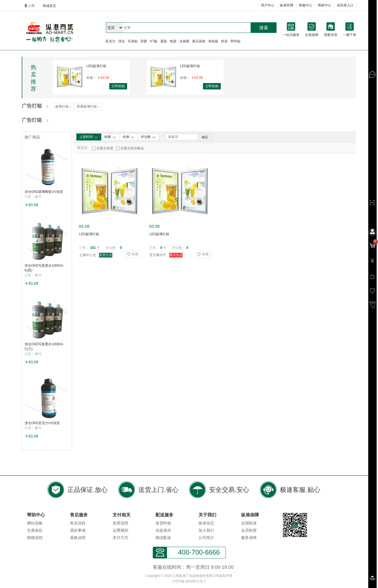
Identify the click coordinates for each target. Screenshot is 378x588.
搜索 (264, 28)
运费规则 (120, 530)
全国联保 (249, 523)
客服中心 (306, 5)
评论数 (148, 137)
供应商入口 (345, 5)
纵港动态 (206, 523)
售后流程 (78, 523)
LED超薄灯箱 (96, 66)
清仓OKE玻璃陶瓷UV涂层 (44, 192)
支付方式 (120, 538)
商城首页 (49, 6)
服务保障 (249, 538)
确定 (205, 137)
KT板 (154, 41)
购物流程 (35, 538)
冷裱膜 (184, 41)
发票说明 (120, 523)
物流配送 (163, 538)
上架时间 (89, 137)
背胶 (144, 41)
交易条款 (35, 530)
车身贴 (133, 41)
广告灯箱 (32, 106)
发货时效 (163, 523)
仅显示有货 (105, 148)
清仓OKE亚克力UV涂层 (42, 423)
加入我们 (206, 530)
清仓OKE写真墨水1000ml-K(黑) (44, 268)
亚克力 (110, 41)
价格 (129, 137)
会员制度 (249, 530)
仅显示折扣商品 (132, 148)
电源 (173, 41)
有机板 (213, 41)
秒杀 (224, 41)
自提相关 (163, 530)
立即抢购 (118, 86)
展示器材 (199, 41)
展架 (164, 41)
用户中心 (268, 5)
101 (93, 248)
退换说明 (78, 538)
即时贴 (236, 41)
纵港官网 (287, 5)
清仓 (122, 41)
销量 (110, 137)
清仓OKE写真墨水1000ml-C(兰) (44, 347)
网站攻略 (35, 523)
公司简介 (206, 538)
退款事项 (78, 530)
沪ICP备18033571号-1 (189, 581)
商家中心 (324, 5)
